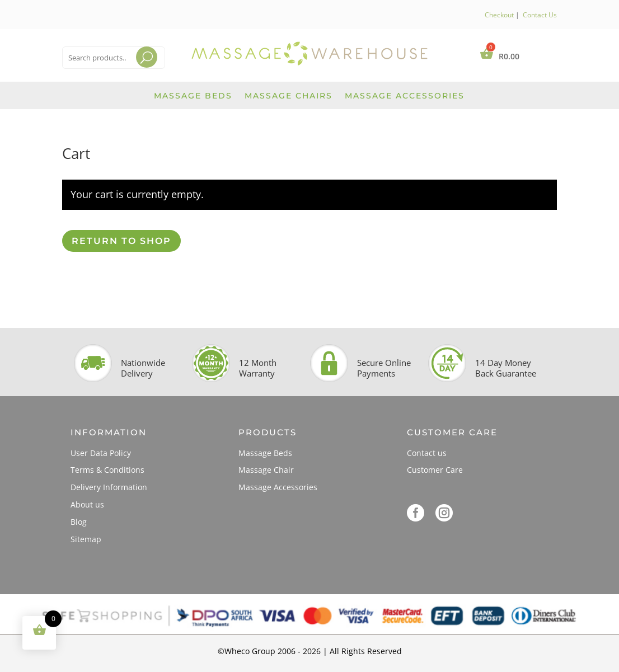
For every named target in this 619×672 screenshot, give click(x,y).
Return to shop (121, 241)
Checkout (499, 15)
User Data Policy (101, 453)
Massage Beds (193, 96)
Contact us (427, 453)
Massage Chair (266, 470)
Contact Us (540, 15)
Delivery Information (109, 487)
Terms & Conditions (107, 470)
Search (136, 71)
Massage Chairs (289, 96)
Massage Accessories (405, 96)
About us (87, 504)
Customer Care (435, 470)
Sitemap (86, 539)
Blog (79, 522)
